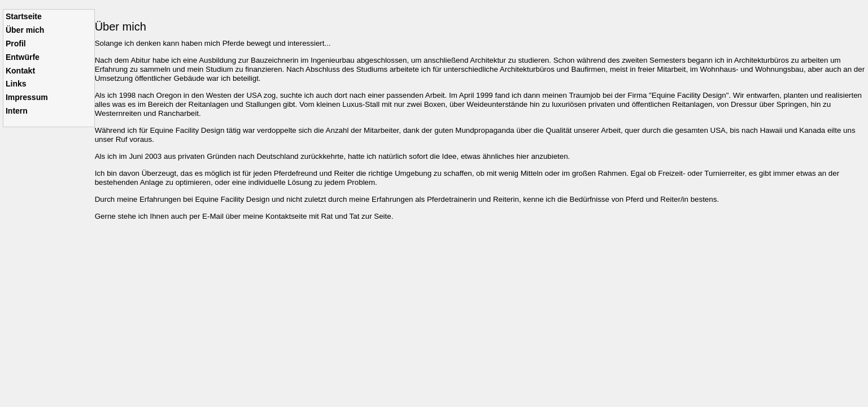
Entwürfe (23, 57)
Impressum (27, 97)
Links (16, 84)
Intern (17, 111)
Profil (16, 44)
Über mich (25, 30)
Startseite (24, 16)
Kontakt (20, 71)
